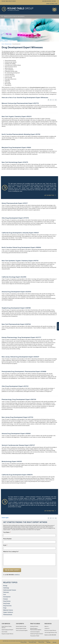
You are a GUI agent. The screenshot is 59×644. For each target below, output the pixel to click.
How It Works (4, 632)
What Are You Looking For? (11, 552)
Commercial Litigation (35, 632)
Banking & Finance (34, 626)
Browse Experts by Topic (21, 626)
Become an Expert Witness (50, 630)
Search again (5, 518)
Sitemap (54, 642)
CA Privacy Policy (32, 642)
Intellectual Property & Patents (37, 634)
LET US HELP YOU (49, 195)
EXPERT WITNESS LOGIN (52, 4)
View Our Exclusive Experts (22, 630)
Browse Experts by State (21, 628)
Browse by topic (8, 44)
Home (3, 44)
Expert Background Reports (7, 630)
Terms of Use (41, 642)
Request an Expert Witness (7, 634)
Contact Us (47, 628)
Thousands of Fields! (35, 636)
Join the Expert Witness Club (51, 633)
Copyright (48, 642)
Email (5, 545)
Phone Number (7, 539)
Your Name (7, 532)
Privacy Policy (24, 642)
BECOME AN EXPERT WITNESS (49, 1)
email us (17, 575)
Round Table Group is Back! (9, 1)
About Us (46, 626)
